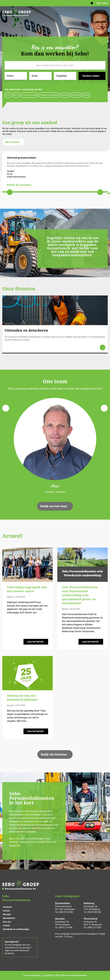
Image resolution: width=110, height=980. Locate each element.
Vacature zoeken (91, 76)
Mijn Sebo (102, 3)
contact (13, 845)
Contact (6, 926)
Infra (16, 95)
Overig (86, 95)
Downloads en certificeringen (16, 929)
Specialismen (9, 918)
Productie (76, 95)
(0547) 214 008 (66, 927)
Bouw (8, 95)
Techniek (65, 95)
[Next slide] (100, 192)
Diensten (7, 914)
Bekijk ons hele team (54, 506)
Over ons (7, 922)
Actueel (6, 911)
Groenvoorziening (29, 95)
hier (4, 134)
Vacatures (7, 907)
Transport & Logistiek (49, 95)
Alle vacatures (12, 142)
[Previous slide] (10, 192)
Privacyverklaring (32, 975)
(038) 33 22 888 (66, 912)
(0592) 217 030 (94, 927)
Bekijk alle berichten (54, 754)
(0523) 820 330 (94, 912)
